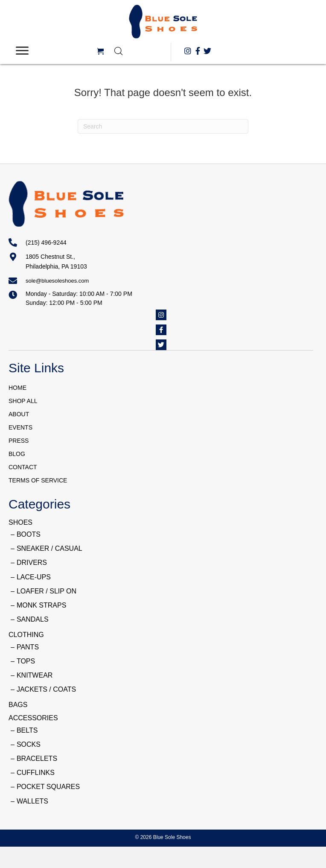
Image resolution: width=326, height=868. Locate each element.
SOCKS (29, 744)
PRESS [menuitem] (19, 441)
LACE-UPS (34, 577)
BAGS (18, 705)
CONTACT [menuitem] (23, 467)
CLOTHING (26, 635)
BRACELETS (37, 758)
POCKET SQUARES (48, 787)
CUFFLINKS (36, 773)
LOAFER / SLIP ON (47, 591)
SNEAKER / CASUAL (49, 548)
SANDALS (33, 619)
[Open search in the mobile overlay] (138, 51)
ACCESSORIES (33, 718)
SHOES (20, 522)
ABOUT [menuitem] (19, 414)
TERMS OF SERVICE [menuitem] (38, 480)
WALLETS (32, 801)
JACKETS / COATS (46, 689)
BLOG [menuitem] (17, 454)
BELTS (27, 730)
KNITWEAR (35, 675)
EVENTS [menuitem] (20, 427)
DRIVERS (32, 563)
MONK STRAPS (41, 605)
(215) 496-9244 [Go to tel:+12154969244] (46, 243)
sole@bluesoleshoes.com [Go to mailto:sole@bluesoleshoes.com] (57, 281)
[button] (188, 51)
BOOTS (29, 534)
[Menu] (22, 51)
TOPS (26, 661)
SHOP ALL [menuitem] (23, 401)
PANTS (28, 647)
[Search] (163, 126)
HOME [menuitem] (17, 388)
